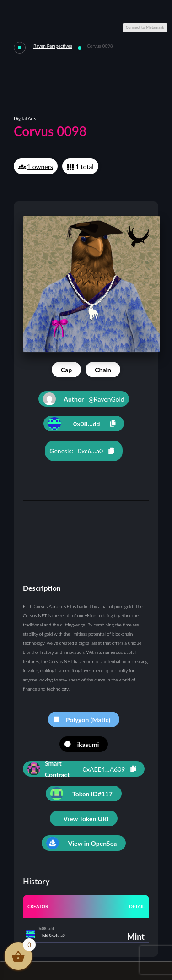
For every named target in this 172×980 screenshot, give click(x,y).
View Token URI (86, 819)
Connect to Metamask (145, 27)
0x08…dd (86, 424)
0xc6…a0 (90, 451)
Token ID (92, 794)
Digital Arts (25, 118)
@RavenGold (83, 399)
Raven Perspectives (53, 46)
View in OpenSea (93, 843)
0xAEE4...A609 (104, 769)
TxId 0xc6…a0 (53, 936)
